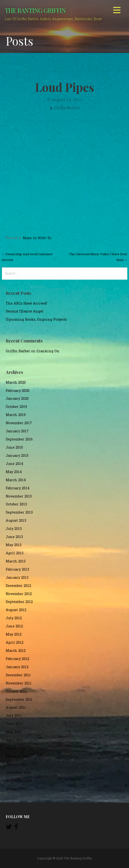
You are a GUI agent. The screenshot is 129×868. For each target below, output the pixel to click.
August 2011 (16, 707)
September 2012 (19, 602)
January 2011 (17, 764)
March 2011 (16, 748)
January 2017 (17, 431)
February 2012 (17, 659)
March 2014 (16, 480)
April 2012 (15, 642)
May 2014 (14, 472)
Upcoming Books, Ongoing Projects (36, 319)
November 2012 (19, 594)
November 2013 (19, 496)
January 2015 (17, 455)
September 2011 (19, 699)
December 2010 (18, 773)
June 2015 (14, 447)
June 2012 (14, 626)
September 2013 (19, 512)
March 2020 (16, 382)
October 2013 (16, 504)
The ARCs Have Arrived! (26, 303)
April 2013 (15, 553)
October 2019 (16, 407)
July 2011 (14, 715)
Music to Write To (37, 238)
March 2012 (16, 651)
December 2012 (18, 586)
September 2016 (19, 439)
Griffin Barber (67, 108)
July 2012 (14, 618)
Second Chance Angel (25, 311)
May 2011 (13, 732)
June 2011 (14, 724)
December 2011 (18, 675)
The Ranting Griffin (35, 10)
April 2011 (14, 740)
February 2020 (18, 391)
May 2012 (14, 634)
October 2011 (16, 691)
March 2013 (16, 561)
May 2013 (14, 545)
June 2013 (14, 537)
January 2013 (17, 577)
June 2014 (14, 464)
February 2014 (18, 488)
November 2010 (19, 781)
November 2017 (19, 423)
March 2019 (16, 415)
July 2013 (14, 529)
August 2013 (16, 520)
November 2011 (19, 683)
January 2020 (17, 398)
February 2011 (17, 756)
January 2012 (17, 667)
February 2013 (17, 569)
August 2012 (16, 610)
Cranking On (48, 351)
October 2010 (16, 789)
